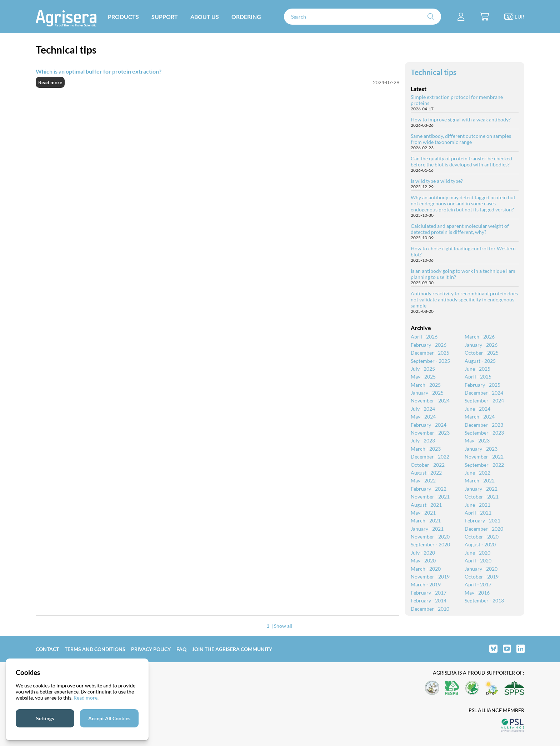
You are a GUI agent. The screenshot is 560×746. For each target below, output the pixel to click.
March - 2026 (480, 337)
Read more (50, 82)
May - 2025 (423, 377)
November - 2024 (430, 400)
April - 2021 (478, 513)
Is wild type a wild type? (437, 181)
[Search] (362, 17)
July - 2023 (423, 440)
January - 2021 (427, 529)
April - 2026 (424, 337)
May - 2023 (477, 440)
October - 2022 (428, 465)
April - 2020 (478, 560)
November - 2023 (430, 433)
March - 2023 (426, 449)
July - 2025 (423, 369)
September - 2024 (484, 400)
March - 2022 (480, 480)
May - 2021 (423, 513)
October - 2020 (482, 537)
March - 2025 (426, 385)
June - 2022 (477, 473)
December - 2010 (430, 609)
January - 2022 (481, 489)
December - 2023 (484, 425)
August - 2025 (480, 361)
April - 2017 (478, 584)
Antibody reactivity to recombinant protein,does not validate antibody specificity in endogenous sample (464, 299)
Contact (47, 649)
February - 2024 (429, 425)
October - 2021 (482, 497)
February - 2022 (429, 489)
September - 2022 (484, 465)
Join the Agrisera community (232, 649)
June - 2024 (477, 409)
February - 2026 (429, 345)
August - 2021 (426, 505)
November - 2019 (430, 577)
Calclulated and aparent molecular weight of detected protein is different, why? (460, 229)
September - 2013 (484, 600)
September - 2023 (484, 433)
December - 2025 (430, 353)
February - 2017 (429, 593)
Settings (45, 718)
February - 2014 (429, 600)
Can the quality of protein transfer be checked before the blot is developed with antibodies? (461, 161)
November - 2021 (430, 497)
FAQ (181, 649)
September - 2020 (430, 544)
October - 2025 (482, 353)
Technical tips (434, 72)
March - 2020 (426, 569)
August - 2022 (426, 473)
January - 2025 (427, 393)
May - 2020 (423, 560)
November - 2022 (484, 457)
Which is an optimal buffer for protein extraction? (99, 71)
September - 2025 (430, 361)
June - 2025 (477, 369)
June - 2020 (477, 553)
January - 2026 (481, 345)
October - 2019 (482, 577)
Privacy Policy (151, 649)
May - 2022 (423, 480)
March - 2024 (480, 417)
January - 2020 (481, 569)
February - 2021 (482, 520)
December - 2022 (430, 457)
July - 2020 (423, 553)
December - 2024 (484, 393)
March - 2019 (426, 584)
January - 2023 (481, 449)
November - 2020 (430, 537)
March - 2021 (426, 520)
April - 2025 (478, 377)
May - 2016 (477, 593)
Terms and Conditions (95, 649)
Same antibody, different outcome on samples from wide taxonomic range (461, 139)
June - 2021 (477, 505)
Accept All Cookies (109, 718)
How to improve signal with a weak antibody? (461, 119)
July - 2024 (423, 409)
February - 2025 (482, 385)
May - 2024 (423, 417)
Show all (283, 626)
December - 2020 (484, 529)
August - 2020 (480, 544)
